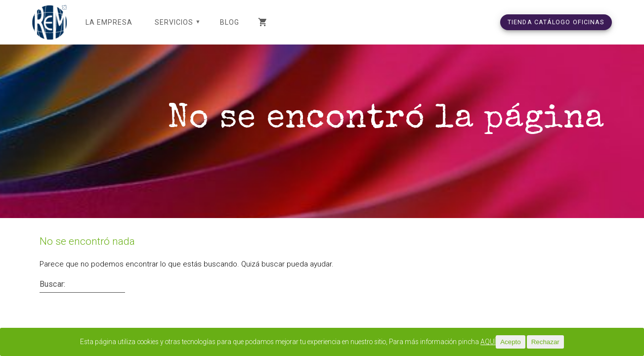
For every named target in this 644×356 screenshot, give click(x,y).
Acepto (537, 342)
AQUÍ (515, 342)
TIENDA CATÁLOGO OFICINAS (556, 22)
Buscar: (52, 296)
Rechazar (572, 342)
